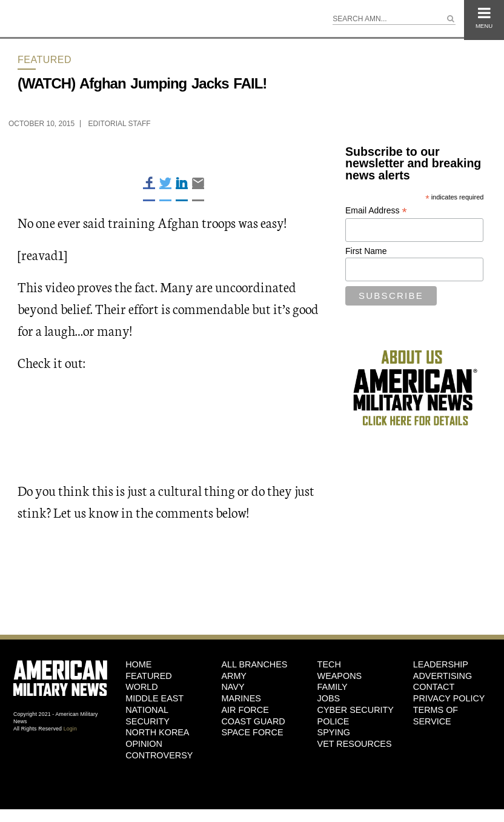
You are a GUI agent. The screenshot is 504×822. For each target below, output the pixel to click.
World (142, 687)
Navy (233, 687)
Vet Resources (355, 744)
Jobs (329, 698)
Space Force (252, 732)
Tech (329, 664)
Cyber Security (356, 710)
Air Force (245, 710)
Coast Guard (253, 721)
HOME (138, 664)
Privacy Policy (449, 698)
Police (333, 721)
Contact (434, 687)
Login (70, 729)
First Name (366, 251)
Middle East (154, 698)
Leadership (441, 664)
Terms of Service (436, 716)
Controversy (159, 755)
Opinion (144, 744)
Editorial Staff (120, 124)
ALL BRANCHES (254, 664)
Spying (334, 732)
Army (234, 676)
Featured (45, 60)
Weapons (340, 676)
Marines (241, 698)
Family (333, 687)
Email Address (376, 211)
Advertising (443, 676)
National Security (148, 716)
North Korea (157, 732)
